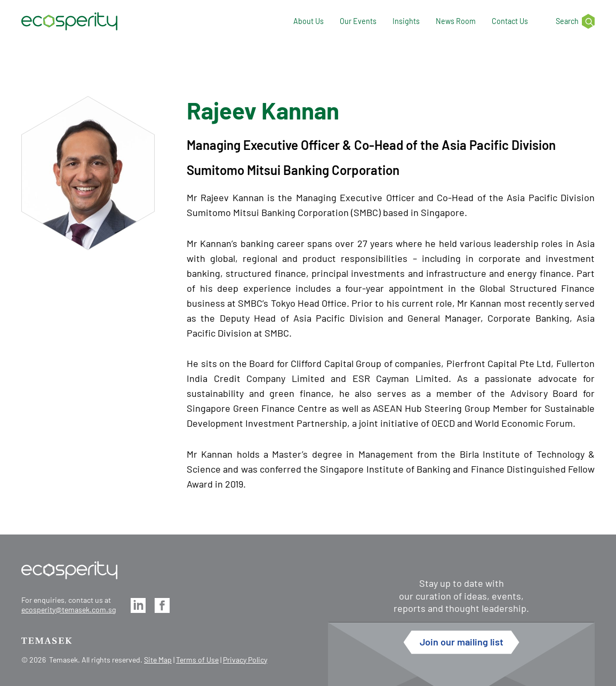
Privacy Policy (245, 660)
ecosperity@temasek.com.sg (69, 609)
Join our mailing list (462, 642)
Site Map (158, 660)
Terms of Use (197, 660)
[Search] (569, 22)
